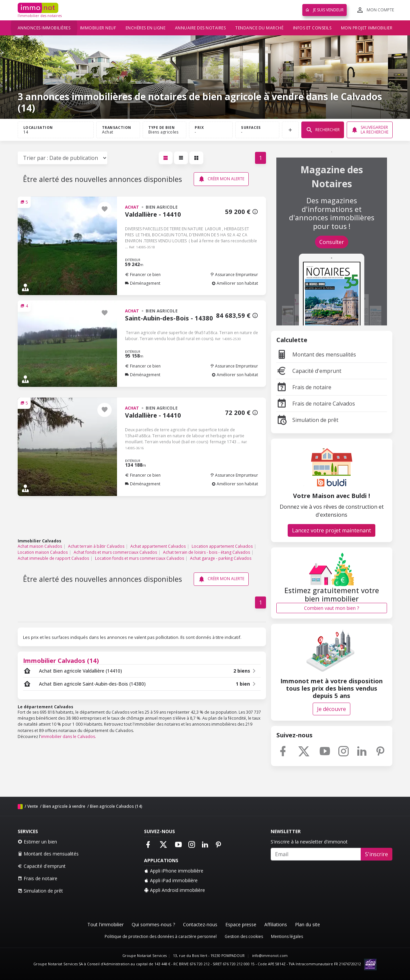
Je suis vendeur (324, 10)
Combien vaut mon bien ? (331, 608)
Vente (33, 806)
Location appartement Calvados (222, 546)
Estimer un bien (37, 842)
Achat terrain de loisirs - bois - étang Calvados (206, 552)
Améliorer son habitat (235, 283)
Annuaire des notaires (200, 28)
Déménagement (143, 283)
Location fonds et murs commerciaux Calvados (139, 558)
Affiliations (276, 924)
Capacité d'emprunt (309, 371)
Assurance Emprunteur (234, 275)
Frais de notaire (304, 387)
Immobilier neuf (98, 28)
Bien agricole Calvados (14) (116, 806)
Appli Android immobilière (174, 890)
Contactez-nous (200, 924)
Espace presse (241, 924)
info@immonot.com (270, 956)
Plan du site (307, 924)
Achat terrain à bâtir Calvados (96, 546)
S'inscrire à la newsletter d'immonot (309, 842)
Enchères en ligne (146, 28)
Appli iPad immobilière (171, 880)
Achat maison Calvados (40, 546)
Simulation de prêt (307, 420)
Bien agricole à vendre (64, 806)
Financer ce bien (143, 275)
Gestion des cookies (244, 936)
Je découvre (331, 709)
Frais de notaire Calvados (316, 404)
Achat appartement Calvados (158, 546)
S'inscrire (376, 854)
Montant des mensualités (316, 354)
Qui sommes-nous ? (153, 924)
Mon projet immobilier (367, 28)
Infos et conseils (312, 28)
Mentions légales (287, 936)
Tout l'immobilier (105, 924)
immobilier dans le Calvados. (68, 737)
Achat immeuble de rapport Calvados (53, 558)
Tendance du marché (259, 28)
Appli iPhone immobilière (174, 871)
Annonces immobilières (44, 28)
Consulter (332, 242)
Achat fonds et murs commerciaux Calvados (115, 552)
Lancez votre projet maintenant (331, 530)
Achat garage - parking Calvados (221, 558)
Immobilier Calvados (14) (61, 660)
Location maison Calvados (43, 552)
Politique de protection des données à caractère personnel (161, 936)
